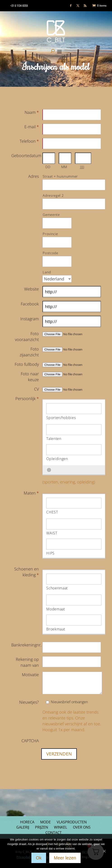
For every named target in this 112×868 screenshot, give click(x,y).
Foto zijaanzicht (29, 352)
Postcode (50, 253)
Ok (39, 858)
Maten (31, 493)
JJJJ (82, 167)
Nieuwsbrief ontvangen (69, 702)
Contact (54, 833)
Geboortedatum (27, 156)
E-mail (32, 127)
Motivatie (30, 675)
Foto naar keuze (30, 377)
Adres (34, 176)
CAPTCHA (30, 741)
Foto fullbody (27, 364)
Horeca (27, 822)
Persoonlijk (27, 399)
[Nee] (104, 851)
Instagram (30, 319)
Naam (32, 112)
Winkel (61, 827)
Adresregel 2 (53, 195)
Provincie (50, 234)
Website (31, 289)
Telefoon (29, 141)
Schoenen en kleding (27, 572)
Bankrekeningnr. (26, 645)
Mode (45, 822)
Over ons (82, 827)
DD (48, 167)
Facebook (30, 304)
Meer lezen (65, 858)
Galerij (23, 827)
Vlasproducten (72, 822)
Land (47, 272)
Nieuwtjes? (29, 702)
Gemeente (51, 215)
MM (64, 167)
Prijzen (42, 827)
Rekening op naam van (27, 662)
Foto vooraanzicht (27, 337)
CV (36, 389)
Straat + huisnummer (60, 176)
